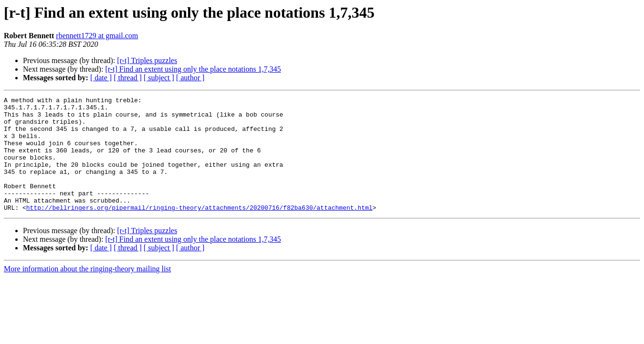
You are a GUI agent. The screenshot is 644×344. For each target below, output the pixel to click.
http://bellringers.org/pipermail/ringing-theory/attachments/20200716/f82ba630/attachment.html (199, 230)
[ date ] (101, 78)
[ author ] (190, 78)
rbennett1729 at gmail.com (97, 36)
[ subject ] (159, 78)
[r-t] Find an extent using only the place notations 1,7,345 (193, 69)
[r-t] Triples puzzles (147, 60)
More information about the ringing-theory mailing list (87, 292)
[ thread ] (128, 78)
